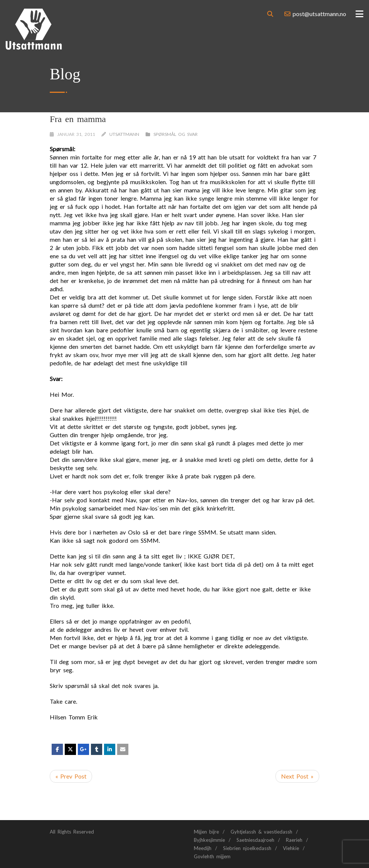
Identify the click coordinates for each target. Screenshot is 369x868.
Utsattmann (124, 134)
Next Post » (297, 776)
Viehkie (291, 848)
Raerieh (294, 840)
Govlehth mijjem (212, 856)
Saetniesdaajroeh (255, 840)
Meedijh (203, 848)
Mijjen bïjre (206, 832)
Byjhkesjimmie (209, 840)
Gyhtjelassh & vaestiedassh (261, 832)
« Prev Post (71, 776)
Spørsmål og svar (176, 134)
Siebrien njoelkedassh (247, 848)
